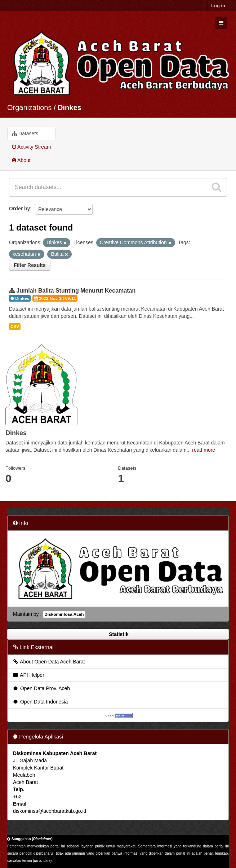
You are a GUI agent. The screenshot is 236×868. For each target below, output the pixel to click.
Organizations (29, 108)
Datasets (25, 133)
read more (204, 450)
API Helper (28, 675)
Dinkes (70, 108)
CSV (15, 326)
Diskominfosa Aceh (64, 614)
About (21, 160)
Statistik (118, 634)
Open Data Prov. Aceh (41, 688)
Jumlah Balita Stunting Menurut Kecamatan (76, 291)
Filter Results (30, 265)
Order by (19, 209)
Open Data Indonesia (40, 702)
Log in (218, 6)
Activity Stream (31, 147)
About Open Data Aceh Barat (49, 662)
